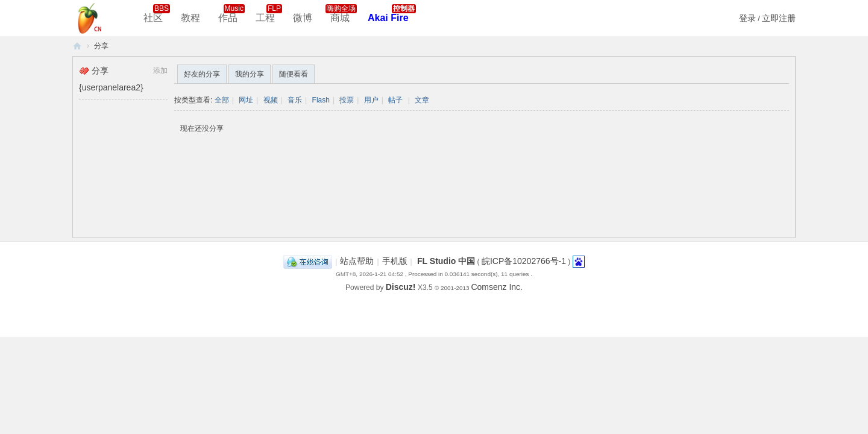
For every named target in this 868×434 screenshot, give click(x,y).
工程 (269, 14)
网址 (246, 100)
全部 (222, 100)
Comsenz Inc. (497, 287)
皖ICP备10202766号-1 (524, 261)
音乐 (295, 100)
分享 (101, 46)
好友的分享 (202, 74)
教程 (190, 18)
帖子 (395, 100)
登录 (747, 18)
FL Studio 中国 (446, 261)
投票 (347, 100)
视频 (271, 100)
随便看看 (294, 74)
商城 (341, 14)
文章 (422, 100)
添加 (160, 71)
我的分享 (250, 74)
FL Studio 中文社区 (77, 46)
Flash (321, 100)
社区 (157, 14)
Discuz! (401, 287)
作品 (231, 14)
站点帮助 (357, 261)
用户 (371, 100)
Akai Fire (392, 14)
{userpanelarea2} (111, 87)
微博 (303, 18)
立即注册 (779, 18)
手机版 (395, 261)
